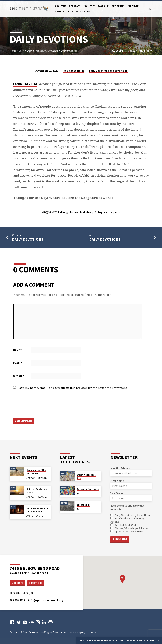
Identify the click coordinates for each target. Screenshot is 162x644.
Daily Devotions (69, 51)
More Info (18, 583)
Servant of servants (88, 489)
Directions (37, 583)
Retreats (75, 6)
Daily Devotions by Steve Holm (42, 51)
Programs (118, 6)
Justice (74, 212)
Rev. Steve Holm (74, 71)
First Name (117, 481)
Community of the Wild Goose (36, 472)
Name (17, 350)
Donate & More (81, 11)
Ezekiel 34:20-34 (25, 84)
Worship (103, 6)
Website (19, 376)
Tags (134, 51)
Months (146, 51)
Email (18, 363)
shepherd (114, 212)
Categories (120, 51)
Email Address (120, 468)
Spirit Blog (62, 11)
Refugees (101, 212)
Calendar (133, 6)
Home (13, 51)
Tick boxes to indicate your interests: (127, 507)
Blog (22, 51)
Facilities (89, 6)
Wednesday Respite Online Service (37, 510)
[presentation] (43, 404)
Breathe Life (84, 505)
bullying (63, 212)
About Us (61, 6)
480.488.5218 (17, 600)
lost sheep (87, 212)
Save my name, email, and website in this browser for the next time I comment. (73, 388)
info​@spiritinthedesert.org (46, 600)
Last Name (117, 493)
